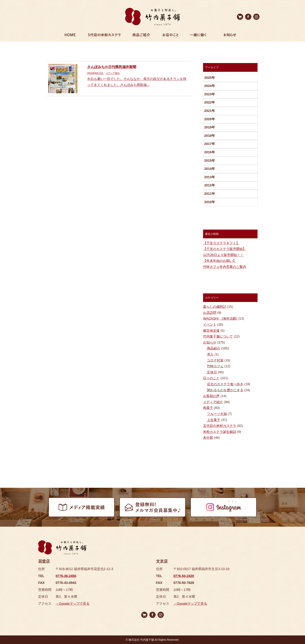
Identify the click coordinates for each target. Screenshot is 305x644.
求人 (210, 354)
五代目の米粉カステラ (220, 426)
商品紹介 (214, 348)
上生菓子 (214, 420)
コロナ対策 (215, 360)
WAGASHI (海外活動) (220, 319)
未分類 (208, 438)
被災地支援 (211, 331)
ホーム (70, 36)
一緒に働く (198, 36)
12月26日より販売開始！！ (223, 255)
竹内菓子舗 (153, 17)
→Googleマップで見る (73, 604)
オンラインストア (240, 17)
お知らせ (230, 36)
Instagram (256, 17)
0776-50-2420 (184, 576)
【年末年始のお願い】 (220, 261)
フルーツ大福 (217, 414)
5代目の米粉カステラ (104, 36)
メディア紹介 (213, 402)
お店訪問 (210, 313)
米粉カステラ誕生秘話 (220, 432)
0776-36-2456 (66, 576)
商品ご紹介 (141, 36)
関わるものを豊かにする (225, 390)
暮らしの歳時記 (215, 307)
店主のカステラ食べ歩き (225, 384)
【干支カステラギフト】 (221, 243)
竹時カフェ (215, 366)
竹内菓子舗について (218, 336)
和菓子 (208, 408)
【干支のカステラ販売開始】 (225, 249)
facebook (248, 17)
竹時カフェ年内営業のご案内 (225, 267)
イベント (210, 325)
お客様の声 (211, 396)
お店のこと (170, 36)
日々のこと (211, 378)
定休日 (212, 372)
